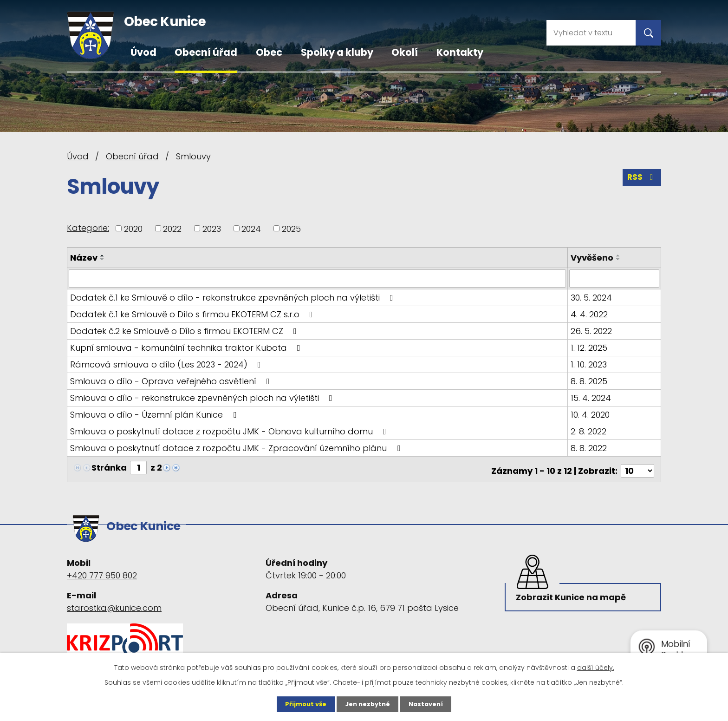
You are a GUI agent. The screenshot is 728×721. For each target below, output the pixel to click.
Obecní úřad (206, 52)
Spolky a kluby (337, 52)
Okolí (405, 52)
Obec (269, 52)
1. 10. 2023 (590, 364)
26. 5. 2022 (592, 331)
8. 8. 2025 (590, 381)
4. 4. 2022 (590, 314)
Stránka (109, 467)
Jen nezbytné (367, 704)
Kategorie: (88, 228)
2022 (172, 228)
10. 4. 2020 (591, 414)
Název (84, 258)
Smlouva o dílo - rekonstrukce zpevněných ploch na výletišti (203, 397)
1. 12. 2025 (590, 347)
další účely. (596, 667)
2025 (291, 228)
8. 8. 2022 (590, 448)
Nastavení (429, 704)
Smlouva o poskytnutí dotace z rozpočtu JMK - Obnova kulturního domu (230, 431)
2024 (251, 228)
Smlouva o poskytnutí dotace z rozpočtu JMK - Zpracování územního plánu (237, 448)
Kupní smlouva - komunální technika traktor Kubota (187, 347)
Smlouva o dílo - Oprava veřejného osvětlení (172, 381)
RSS (641, 180)
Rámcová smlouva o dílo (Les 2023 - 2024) (167, 364)
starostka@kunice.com (114, 600)
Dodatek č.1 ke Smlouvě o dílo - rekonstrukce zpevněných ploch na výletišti (234, 297)
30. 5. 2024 (592, 297)
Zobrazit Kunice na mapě (573, 592)
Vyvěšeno (593, 258)
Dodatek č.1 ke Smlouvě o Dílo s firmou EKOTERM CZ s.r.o (193, 314)
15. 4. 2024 (592, 397)
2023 (212, 228)
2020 (133, 228)
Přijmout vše (302, 704)
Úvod (143, 52)
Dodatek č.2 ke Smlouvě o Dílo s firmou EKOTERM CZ (185, 331)
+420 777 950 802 (102, 567)
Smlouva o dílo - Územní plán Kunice (155, 414)
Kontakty (460, 52)
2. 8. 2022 (589, 431)
